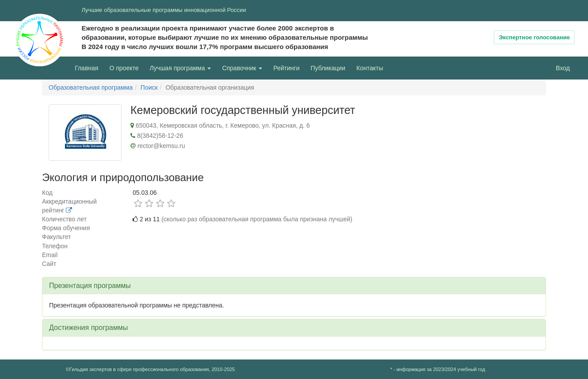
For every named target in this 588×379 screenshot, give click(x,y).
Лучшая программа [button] (181, 68)
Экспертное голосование (534, 37)
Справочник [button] (242, 68)
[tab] (294, 286)
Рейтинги (286, 68)
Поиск (149, 87)
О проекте (126, 67)
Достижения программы (88, 328)
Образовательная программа (91, 87)
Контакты (370, 68)
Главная (86, 68)
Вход (563, 68)
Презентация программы (90, 286)
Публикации (328, 68)
